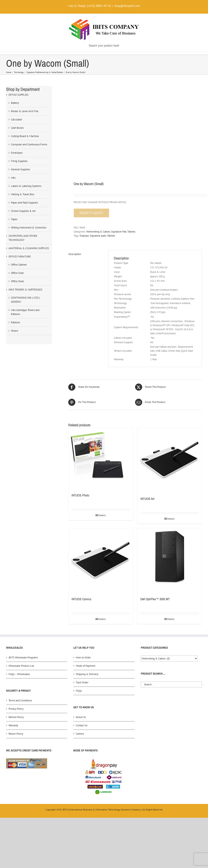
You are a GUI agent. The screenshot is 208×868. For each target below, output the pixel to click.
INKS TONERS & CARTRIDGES (25, 290)
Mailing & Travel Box (23, 194)
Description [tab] (75, 254)
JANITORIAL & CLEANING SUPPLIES (29, 248)
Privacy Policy (16, 709)
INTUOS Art (147, 499)
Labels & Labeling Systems (26, 186)
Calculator (17, 119)
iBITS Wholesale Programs (23, 657)
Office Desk (17, 281)
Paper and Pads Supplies (24, 203)
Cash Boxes (17, 128)
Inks (13, 178)
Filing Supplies (19, 161)
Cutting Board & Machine (25, 136)
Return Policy (16, 734)
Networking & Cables (98, 232)
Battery (15, 103)
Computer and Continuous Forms (29, 144)
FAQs (79, 691)
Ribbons (15, 322)
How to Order (83, 657)
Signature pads (98, 236)
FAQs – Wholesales (19, 674)
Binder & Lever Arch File (25, 111)
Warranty (13, 725)
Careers (80, 734)
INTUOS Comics (81, 599)
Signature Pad (119, 232)
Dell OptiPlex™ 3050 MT (155, 599)
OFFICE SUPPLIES (18, 95)
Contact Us (82, 725)
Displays (84, 236)
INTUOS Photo (80, 495)
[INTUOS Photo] (101, 458)
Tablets (131, 232)
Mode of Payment (86, 666)
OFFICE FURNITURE (20, 257)
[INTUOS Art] (170, 460)
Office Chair (17, 273)
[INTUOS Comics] (101, 560)
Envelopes (17, 153)
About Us (81, 717)
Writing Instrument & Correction (29, 228)
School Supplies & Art (23, 211)
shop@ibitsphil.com (127, 6)
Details (102, 515)
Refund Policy (16, 717)
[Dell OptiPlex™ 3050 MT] (170, 560)
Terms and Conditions (20, 700)
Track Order (82, 682)
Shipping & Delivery (87, 674)
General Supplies (20, 169)
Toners (15, 331)
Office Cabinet (19, 265)
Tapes (14, 219)
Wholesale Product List (21, 666)
